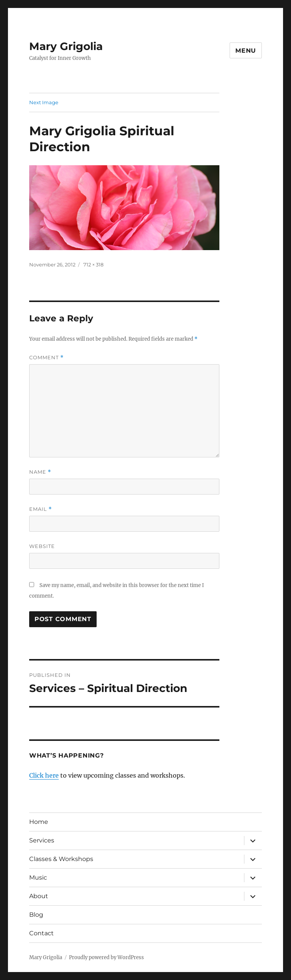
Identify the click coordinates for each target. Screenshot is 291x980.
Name (40, 472)
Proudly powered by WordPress (106, 957)
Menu (246, 51)
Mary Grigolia (66, 46)
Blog (36, 915)
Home (39, 822)
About (39, 896)
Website (42, 546)
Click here (44, 775)
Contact (41, 933)
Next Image (44, 102)
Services (42, 840)
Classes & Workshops (61, 859)
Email (41, 509)
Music (38, 877)
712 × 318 (93, 265)
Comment (46, 358)
